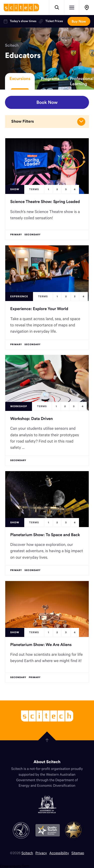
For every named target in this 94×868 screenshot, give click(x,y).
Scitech (12, 45)
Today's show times (20, 21)
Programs (50, 79)
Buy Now (79, 21)
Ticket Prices (51, 21)
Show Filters (48, 122)
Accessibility (59, 853)
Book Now (47, 102)
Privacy (41, 853)
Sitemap (78, 853)
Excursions (20, 79)
